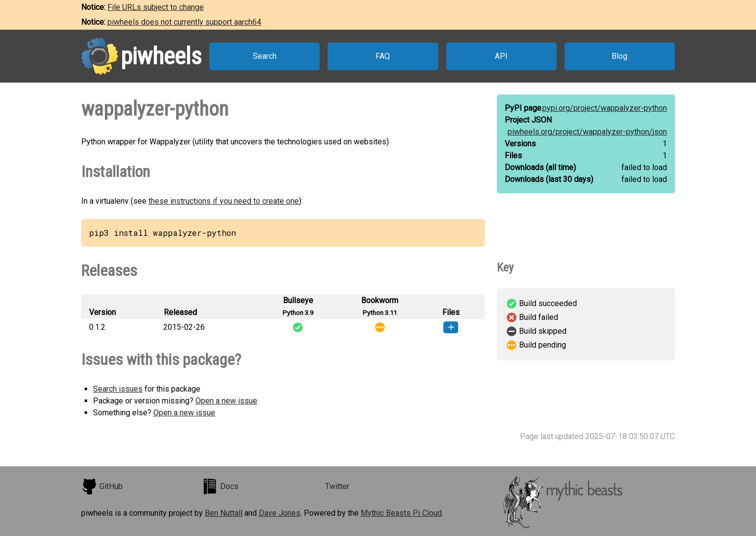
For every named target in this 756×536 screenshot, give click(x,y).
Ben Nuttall (224, 513)
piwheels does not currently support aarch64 (184, 22)
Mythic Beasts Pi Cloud (401, 513)
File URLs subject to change (156, 7)
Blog (619, 56)
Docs (220, 487)
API (501, 56)
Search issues (118, 389)
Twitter (337, 486)
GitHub (102, 487)
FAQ (383, 56)
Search (265, 56)
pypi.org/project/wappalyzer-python (605, 108)
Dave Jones (280, 513)
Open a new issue (226, 401)
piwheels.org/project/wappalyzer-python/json (587, 132)
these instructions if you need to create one (224, 201)
